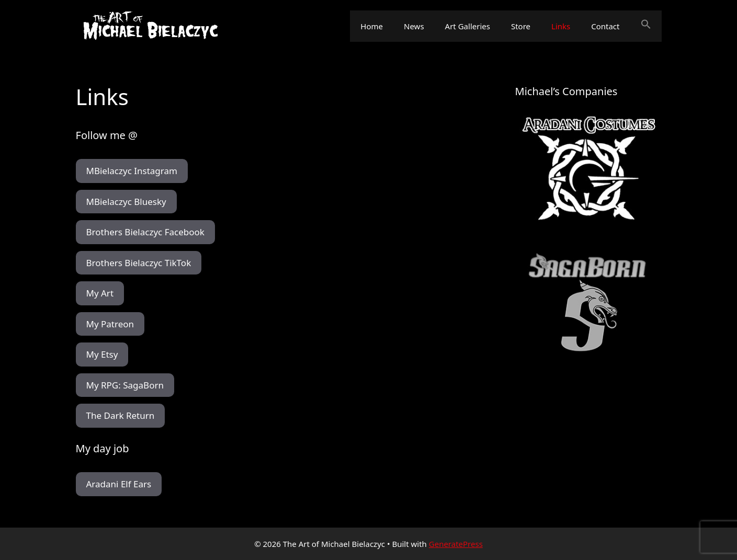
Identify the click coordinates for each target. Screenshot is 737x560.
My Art (100, 293)
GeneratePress (456, 544)
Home (372, 26)
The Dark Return (121, 415)
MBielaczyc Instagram (132, 171)
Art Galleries (468, 26)
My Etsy (102, 354)
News (414, 26)
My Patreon (110, 324)
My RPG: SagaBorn (125, 385)
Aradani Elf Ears (119, 484)
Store (521, 26)
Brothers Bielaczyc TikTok (139, 263)
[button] (646, 26)
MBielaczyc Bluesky (126, 202)
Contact (605, 26)
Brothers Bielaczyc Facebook (145, 232)
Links (561, 26)
